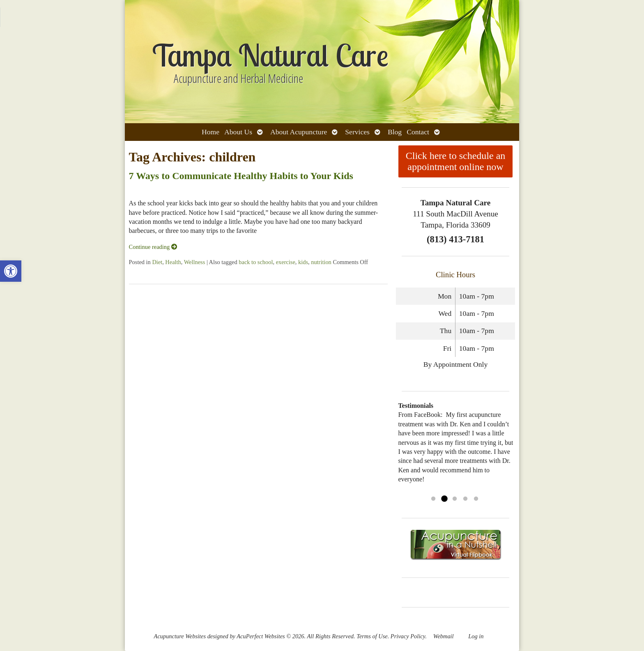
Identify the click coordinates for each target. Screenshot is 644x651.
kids (303, 262)
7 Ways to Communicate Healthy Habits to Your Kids (241, 176)
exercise (286, 262)
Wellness (195, 262)
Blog (395, 132)
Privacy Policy (408, 636)
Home (210, 132)
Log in (476, 636)
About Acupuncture (299, 132)
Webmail (444, 636)
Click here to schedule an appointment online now (456, 161)
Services (357, 132)
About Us (238, 132)
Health (173, 262)
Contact (418, 132)
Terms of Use (372, 636)
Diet (157, 262)
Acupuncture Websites (180, 636)
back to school (256, 262)
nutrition (321, 262)
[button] (11, 271)
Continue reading (153, 247)
